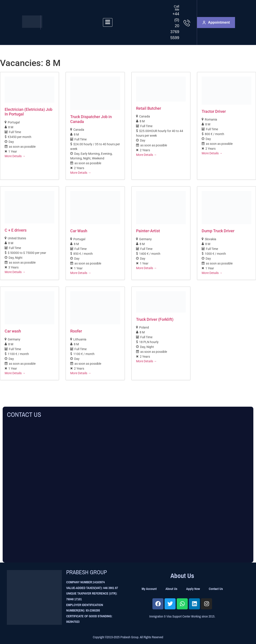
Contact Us (216, 589)
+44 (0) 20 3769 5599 (175, 26)
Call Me (176, 8)
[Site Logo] (32, 27)
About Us (171, 589)
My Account (149, 589)
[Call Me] (187, 23)
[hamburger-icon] (108, 22)
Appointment (216, 22)
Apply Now (193, 589)
